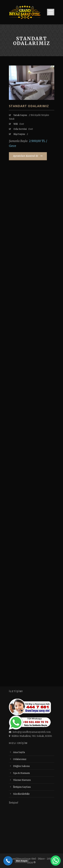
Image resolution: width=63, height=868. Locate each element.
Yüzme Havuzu (22, 780)
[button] (56, 861)
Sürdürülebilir (21, 794)
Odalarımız (20, 759)
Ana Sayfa (19, 752)
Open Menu (51, 12)
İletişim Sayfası (22, 787)
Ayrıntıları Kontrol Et (28, 156)
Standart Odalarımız (29, 106)
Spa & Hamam (21, 773)
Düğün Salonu (21, 766)
